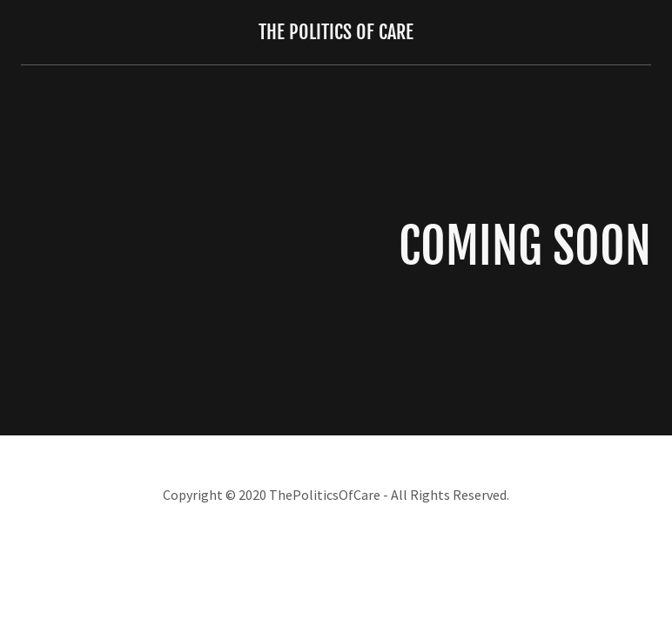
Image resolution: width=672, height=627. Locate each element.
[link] (336, 34)
